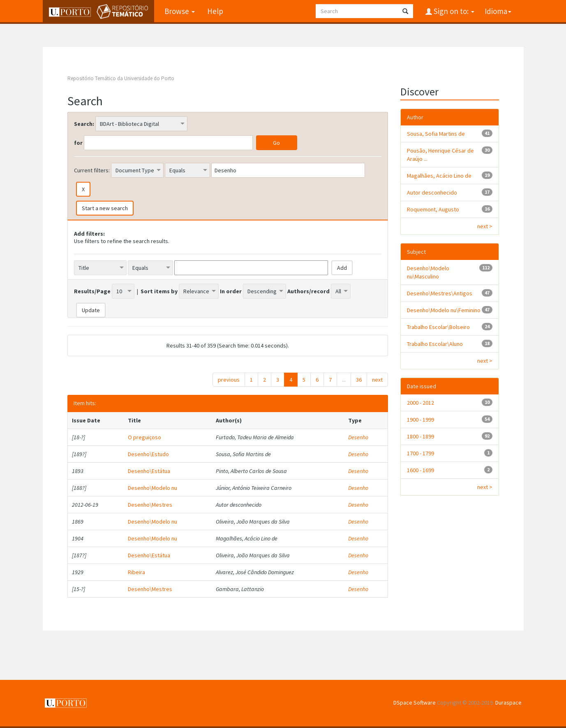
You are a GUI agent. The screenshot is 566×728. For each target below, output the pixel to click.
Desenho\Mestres (150, 505)
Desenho (358, 437)
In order (231, 291)
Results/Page (92, 291)
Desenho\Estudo (148, 454)
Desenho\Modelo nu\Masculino (428, 272)
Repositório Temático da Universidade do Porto (121, 78)
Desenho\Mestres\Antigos (440, 293)
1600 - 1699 (420, 470)
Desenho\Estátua (149, 471)
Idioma (498, 11)
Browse (180, 11)
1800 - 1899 (420, 436)
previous (229, 380)
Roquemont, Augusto (433, 209)
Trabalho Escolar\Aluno (435, 344)
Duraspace (508, 702)
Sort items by (159, 291)
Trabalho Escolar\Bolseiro (438, 327)
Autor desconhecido (432, 192)
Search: (84, 124)
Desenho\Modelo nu (152, 488)
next (377, 380)
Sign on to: (453, 11)
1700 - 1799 (420, 453)
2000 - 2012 (420, 403)
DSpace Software (415, 702)
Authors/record (308, 291)
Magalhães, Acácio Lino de (439, 176)
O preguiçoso (144, 437)
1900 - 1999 (420, 420)
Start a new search (105, 208)
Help (215, 11)
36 (359, 380)
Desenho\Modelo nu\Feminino (444, 310)
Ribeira (136, 572)
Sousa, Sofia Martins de (436, 134)
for (78, 143)
